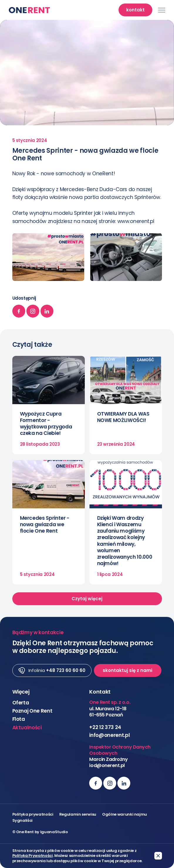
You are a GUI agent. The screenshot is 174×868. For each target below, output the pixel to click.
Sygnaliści (23, 820)
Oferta (21, 703)
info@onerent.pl (109, 735)
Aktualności (27, 728)
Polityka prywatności (33, 814)
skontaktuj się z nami (127, 670)
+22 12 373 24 (105, 727)
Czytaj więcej (87, 599)
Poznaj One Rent (32, 711)
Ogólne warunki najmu (125, 814)
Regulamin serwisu (78, 814)
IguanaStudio (54, 832)
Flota (19, 719)
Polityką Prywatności (33, 856)
